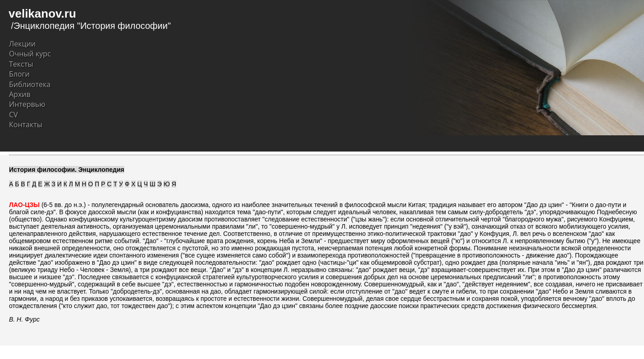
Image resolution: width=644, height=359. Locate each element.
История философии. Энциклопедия (67, 170)
